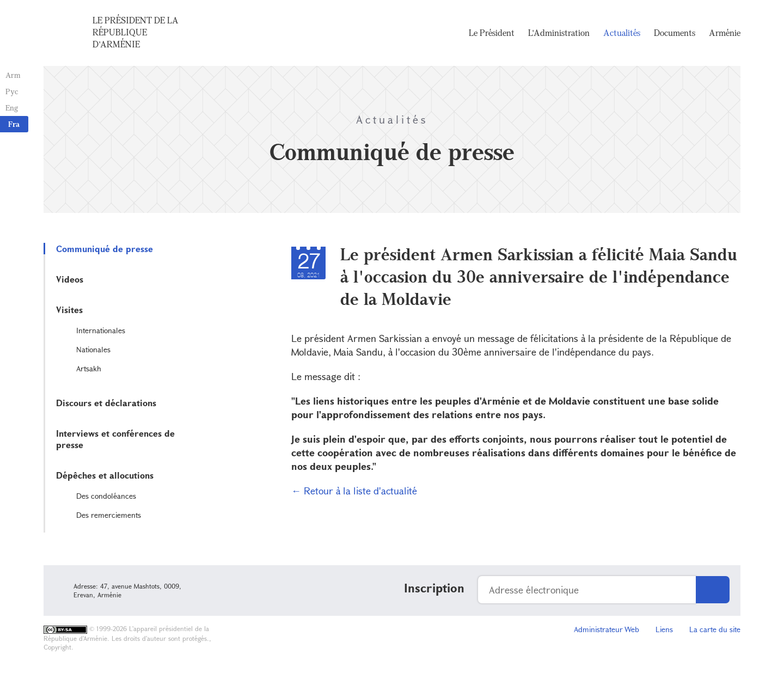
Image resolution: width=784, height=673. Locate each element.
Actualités (622, 33)
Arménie (725, 33)
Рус (12, 91)
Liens (664, 629)
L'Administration (559, 33)
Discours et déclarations (106, 403)
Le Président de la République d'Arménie (136, 32)
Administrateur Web (607, 629)
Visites (69, 310)
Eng (12, 108)
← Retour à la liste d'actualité (354, 491)
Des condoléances (106, 496)
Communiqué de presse (105, 249)
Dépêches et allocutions (105, 475)
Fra (14, 124)
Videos (70, 279)
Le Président (492, 33)
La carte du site (715, 629)
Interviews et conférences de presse (115, 439)
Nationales (93, 349)
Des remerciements (109, 515)
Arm (13, 75)
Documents (675, 33)
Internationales (101, 330)
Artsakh (89, 368)
